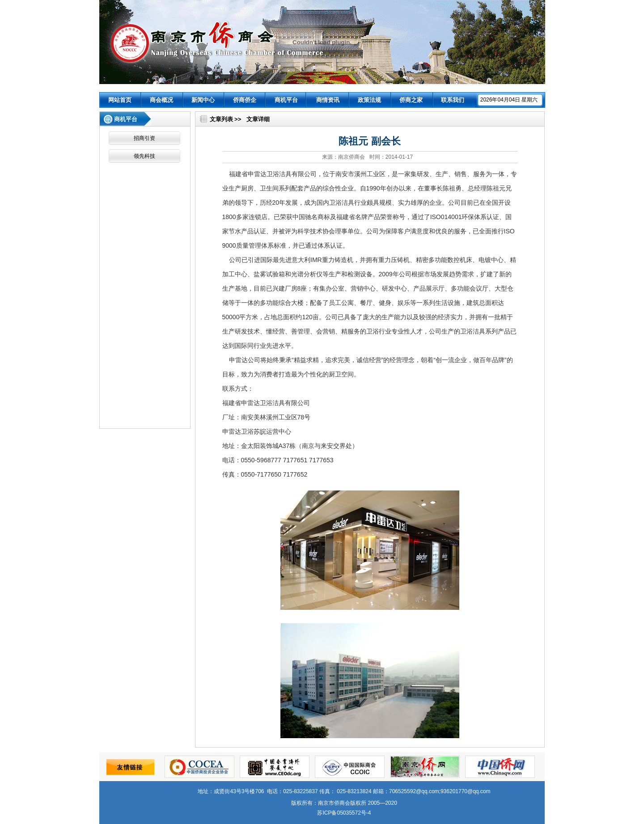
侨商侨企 (245, 100)
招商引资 (144, 138)
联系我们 (453, 100)
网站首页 (120, 100)
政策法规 (369, 100)
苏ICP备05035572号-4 (344, 813)
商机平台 (286, 100)
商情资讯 (328, 100)
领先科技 (144, 156)
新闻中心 (203, 100)
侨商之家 (411, 100)
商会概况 (161, 100)
